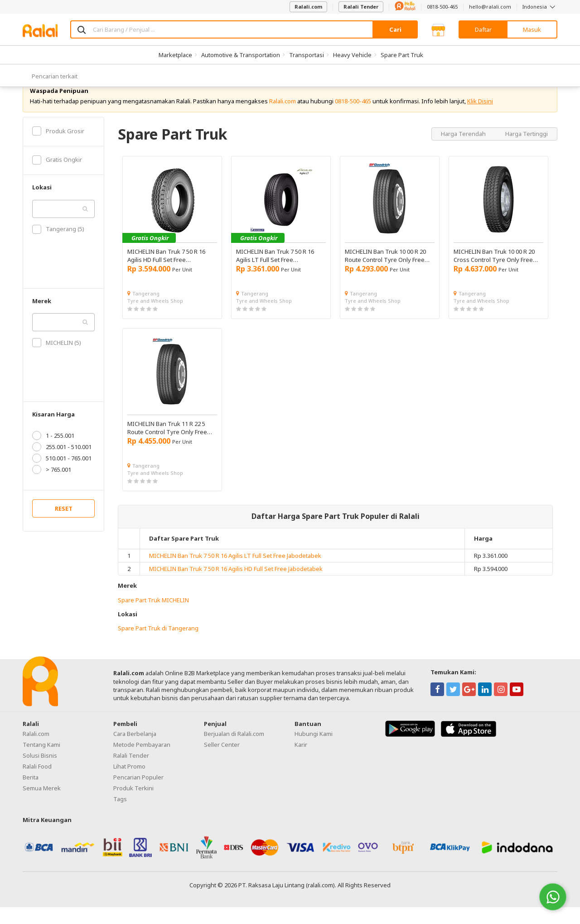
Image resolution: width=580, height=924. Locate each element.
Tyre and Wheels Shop (155, 317)
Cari (395, 29)
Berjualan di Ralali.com (234, 751)
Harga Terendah (464, 150)
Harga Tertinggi (527, 150)
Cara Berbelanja (135, 751)
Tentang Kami (41, 762)
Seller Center (222, 762)
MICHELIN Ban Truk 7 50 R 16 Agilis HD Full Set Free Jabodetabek (236, 586)
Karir (301, 762)
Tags (120, 816)
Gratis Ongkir (57, 177)
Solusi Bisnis (40, 773)
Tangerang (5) (58, 246)
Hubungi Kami (314, 751)
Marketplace (175, 55)
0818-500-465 (442, 7)
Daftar (483, 29)
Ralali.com (308, 7)
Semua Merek (42, 805)
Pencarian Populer (138, 794)
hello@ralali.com (490, 7)
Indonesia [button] (540, 7)
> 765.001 (52, 487)
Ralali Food (37, 784)
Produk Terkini (133, 805)
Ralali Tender (361, 7)
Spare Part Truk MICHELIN (153, 617)
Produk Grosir (58, 148)
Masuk (532, 29)
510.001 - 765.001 (62, 475)
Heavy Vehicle (352, 55)
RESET (64, 526)
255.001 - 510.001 (62, 464)
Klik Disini (480, 118)
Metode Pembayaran (142, 762)
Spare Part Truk (402, 55)
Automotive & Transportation (241, 55)
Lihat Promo (129, 784)
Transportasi (307, 55)
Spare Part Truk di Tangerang (158, 645)
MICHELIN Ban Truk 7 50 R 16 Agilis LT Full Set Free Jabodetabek (235, 573)
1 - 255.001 (53, 453)
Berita (31, 794)
